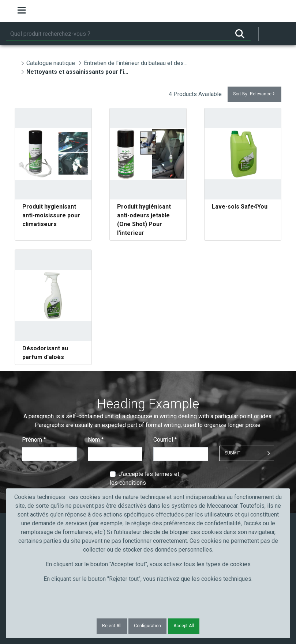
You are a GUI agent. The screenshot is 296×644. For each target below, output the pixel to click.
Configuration (147, 626)
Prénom (34, 440)
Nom (96, 440)
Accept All (184, 626)
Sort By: (254, 94)
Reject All (112, 626)
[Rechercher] (117, 34)
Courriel (165, 440)
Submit (233, 453)
